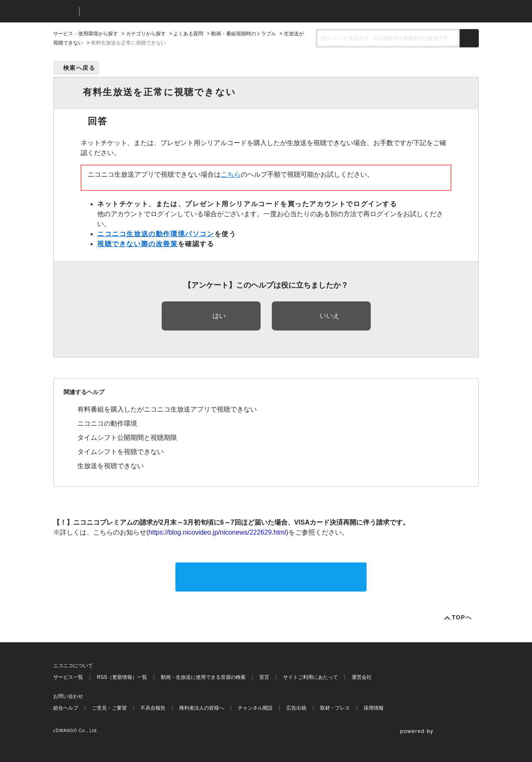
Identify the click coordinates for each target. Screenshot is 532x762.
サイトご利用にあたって (310, 677)
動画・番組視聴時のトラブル (244, 34)
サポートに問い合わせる (271, 577)
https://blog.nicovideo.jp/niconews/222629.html (217, 532)
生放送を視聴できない (111, 466)
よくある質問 (188, 34)
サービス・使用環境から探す (86, 34)
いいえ (330, 316)
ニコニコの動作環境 (107, 423)
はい (219, 316)
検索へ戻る (79, 68)
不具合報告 (153, 708)
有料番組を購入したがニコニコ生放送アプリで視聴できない (167, 409)
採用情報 (374, 708)
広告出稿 (296, 708)
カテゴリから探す (146, 34)
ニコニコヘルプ (130, 11)
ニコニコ (64, 11)
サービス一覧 (68, 677)
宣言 (264, 677)
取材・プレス (335, 708)
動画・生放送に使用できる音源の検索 (203, 677)
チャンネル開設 (255, 708)
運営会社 (362, 677)
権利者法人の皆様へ (202, 708)
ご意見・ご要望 (109, 708)
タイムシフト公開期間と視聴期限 (127, 438)
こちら (231, 174)
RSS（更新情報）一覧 (122, 677)
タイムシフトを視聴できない (121, 452)
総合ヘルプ (66, 708)
